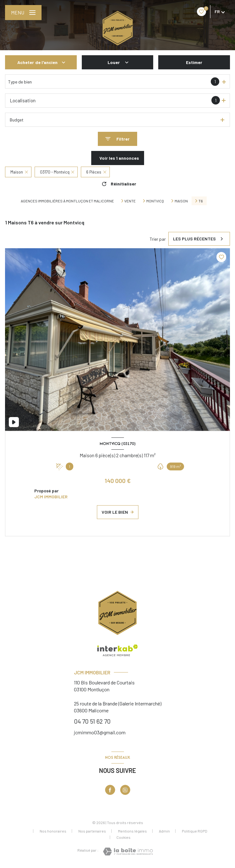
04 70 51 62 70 (92, 721)
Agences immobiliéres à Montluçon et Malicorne (67, 201)
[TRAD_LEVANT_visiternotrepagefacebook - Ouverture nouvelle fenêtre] (110, 790)
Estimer (194, 62)
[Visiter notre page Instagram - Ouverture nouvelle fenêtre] (125, 790)
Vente (130, 201)
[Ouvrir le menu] (23, 13)
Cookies (123, 837)
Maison (181, 201)
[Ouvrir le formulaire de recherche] (118, 139)
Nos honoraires (53, 831)
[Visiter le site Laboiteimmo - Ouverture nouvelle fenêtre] (128, 852)
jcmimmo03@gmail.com (100, 732)
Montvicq (155, 201)
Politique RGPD (195, 831)
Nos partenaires (92, 831)
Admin (164, 831)
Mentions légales (132, 831)
